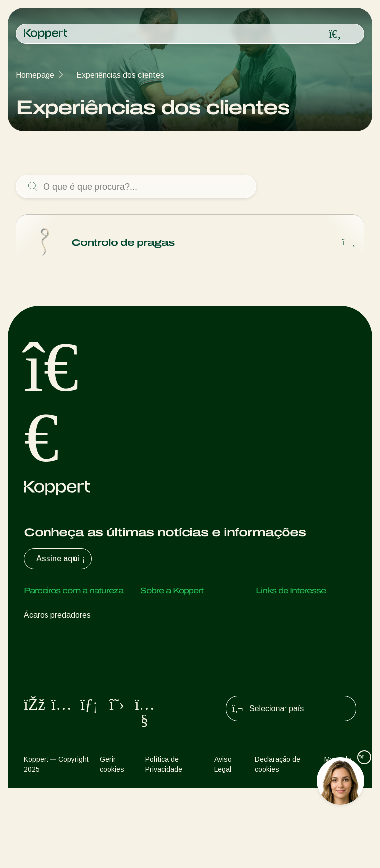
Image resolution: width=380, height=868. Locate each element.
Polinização (44, 734)
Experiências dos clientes (120, 75)
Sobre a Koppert (169, 615)
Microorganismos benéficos (71, 694)
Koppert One (278, 635)
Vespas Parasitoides (60, 654)
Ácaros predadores (57, 615)
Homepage (35, 75)
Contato (154, 654)
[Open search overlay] (335, 34)
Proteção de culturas (60, 714)
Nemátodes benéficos (62, 674)
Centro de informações (180, 635)
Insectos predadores (60, 635)
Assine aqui (62, 559)
